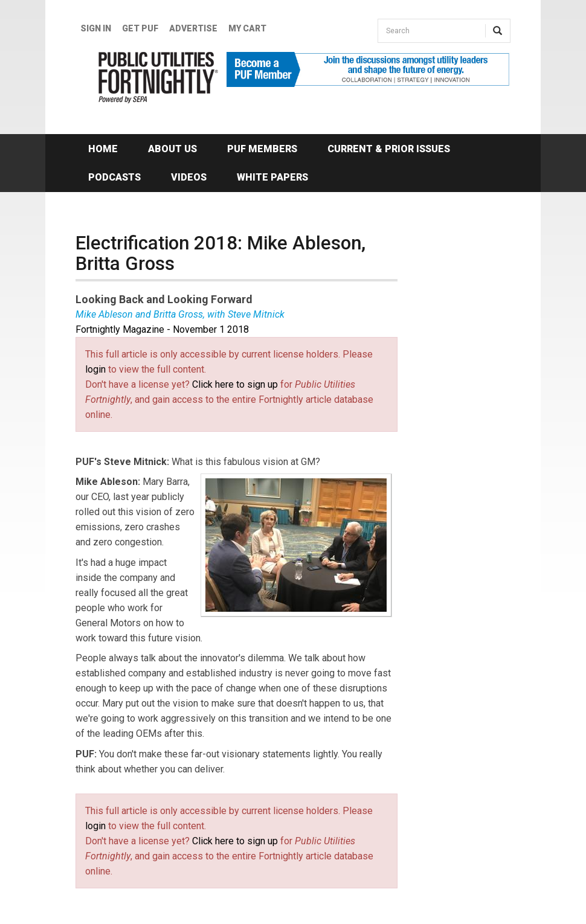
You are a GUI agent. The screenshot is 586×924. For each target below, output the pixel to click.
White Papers (272, 177)
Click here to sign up (235, 384)
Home (103, 149)
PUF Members (262, 149)
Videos (189, 177)
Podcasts (114, 177)
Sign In (96, 28)
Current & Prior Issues (389, 149)
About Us (172, 149)
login (95, 369)
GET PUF (140, 28)
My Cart (247, 28)
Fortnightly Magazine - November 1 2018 (162, 329)
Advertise (193, 28)
